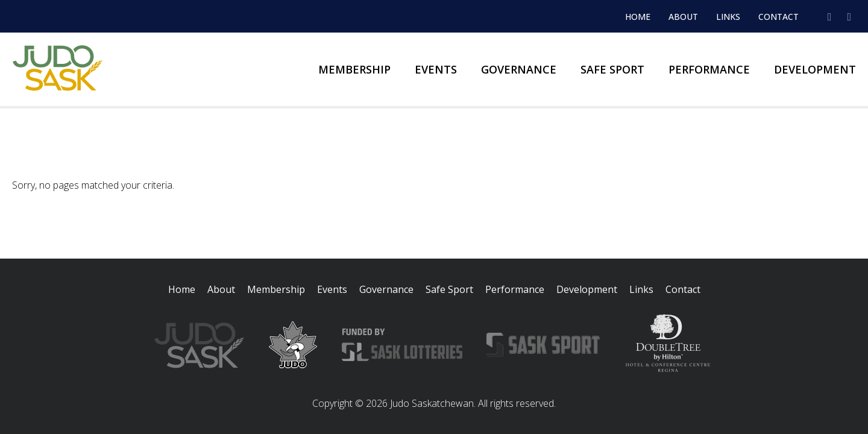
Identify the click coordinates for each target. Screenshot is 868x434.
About (683, 17)
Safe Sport (612, 69)
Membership (354, 69)
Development (815, 69)
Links (728, 17)
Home (638, 17)
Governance (519, 69)
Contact (778, 17)
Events (436, 69)
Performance (709, 69)
